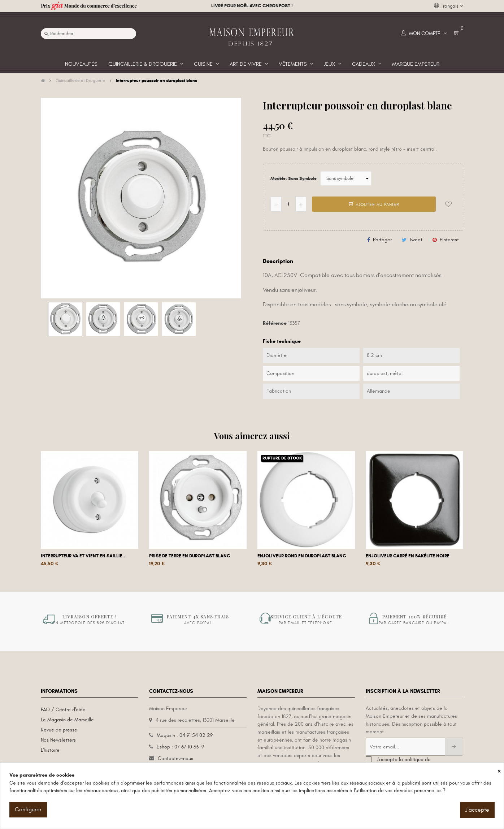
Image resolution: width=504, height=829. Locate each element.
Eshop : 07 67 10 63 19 (180, 747)
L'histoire (50, 750)
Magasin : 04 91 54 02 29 (185, 735)
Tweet (416, 240)
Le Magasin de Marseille (67, 720)
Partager (382, 240)
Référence (275, 323)
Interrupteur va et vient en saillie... (84, 556)
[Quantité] (288, 204)
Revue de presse (59, 730)
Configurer (28, 809)
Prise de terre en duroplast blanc (190, 556)
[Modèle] (346, 178)
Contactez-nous (175, 758)
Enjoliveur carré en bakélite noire (408, 556)
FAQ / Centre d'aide (63, 710)
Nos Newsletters (58, 740)
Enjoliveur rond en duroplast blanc (302, 556)
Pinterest (449, 240)
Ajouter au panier (374, 204)
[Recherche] (88, 34)
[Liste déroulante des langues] (449, 6)
